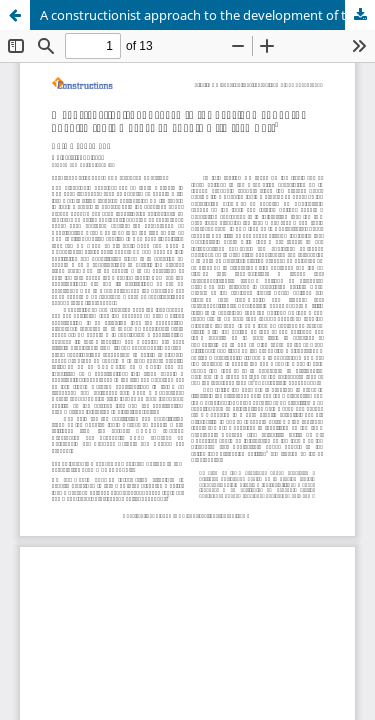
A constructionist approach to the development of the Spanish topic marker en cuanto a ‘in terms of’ (207, 15)
